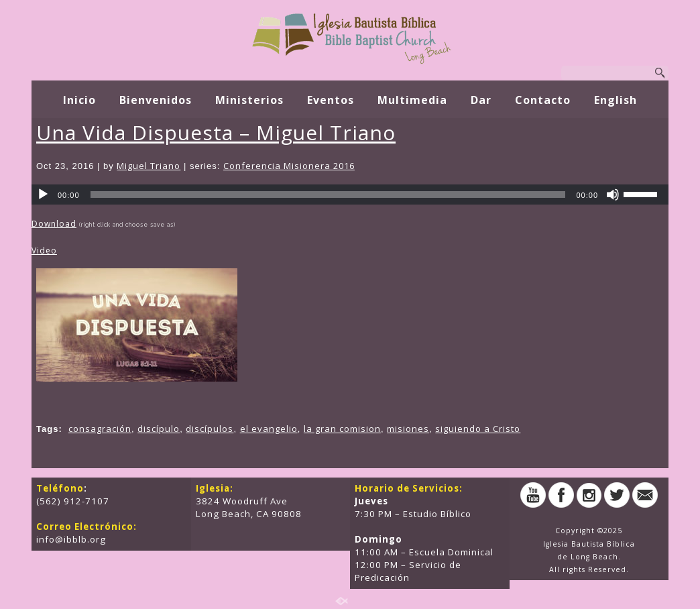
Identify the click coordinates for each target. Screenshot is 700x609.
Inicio (79, 100)
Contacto (543, 100)
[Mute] (613, 195)
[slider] (328, 195)
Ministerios (249, 100)
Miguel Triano (149, 166)
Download (54, 224)
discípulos (210, 429)
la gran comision (342, 429)
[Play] (43, 195)
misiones (408, 429)
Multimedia (412, 100)
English (616, 100)
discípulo (159, 429)
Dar (481, 100)
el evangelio (269, 429)
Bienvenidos (156, 100)
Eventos (331, 100)
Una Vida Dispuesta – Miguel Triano (216, 132)
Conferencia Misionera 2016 (289, 166)
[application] (350, 195)
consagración (100, 429)
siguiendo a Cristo (478, 429)
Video (44, 251)
